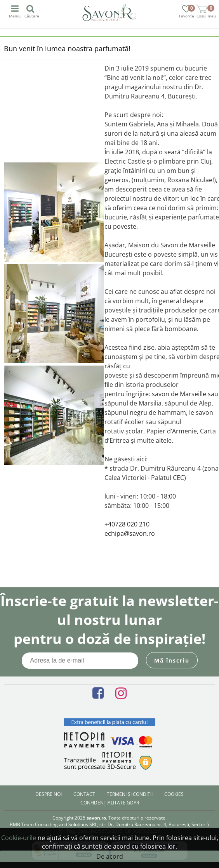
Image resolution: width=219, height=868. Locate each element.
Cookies (174, 794)
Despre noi (49, 794)
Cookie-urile (19, 838)
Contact (84, 794)
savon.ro (96, 818)
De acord (110, 856)
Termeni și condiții (130, 794)
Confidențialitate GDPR (110, 803)
